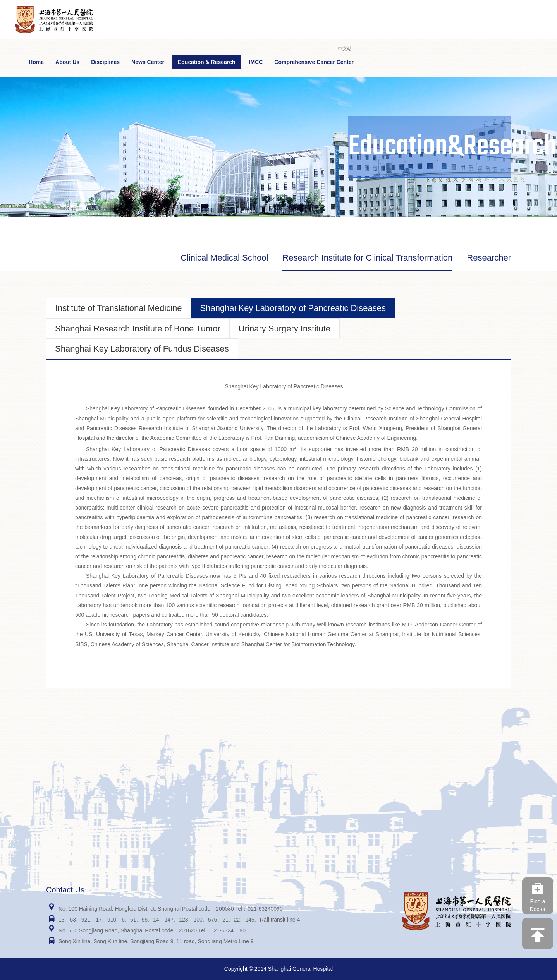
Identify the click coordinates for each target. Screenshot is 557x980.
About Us (67, 62)
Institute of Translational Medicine (119, 308)
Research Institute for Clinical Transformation (367, 258)
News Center (148, 62)
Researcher (489, 258)
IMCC (256, 62)
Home (36, 62)
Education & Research (207, 62)
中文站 (345, 49)
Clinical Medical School (224, 258)
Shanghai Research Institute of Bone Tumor (138, 329)
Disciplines (105, 62)
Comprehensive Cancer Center (314, 62)
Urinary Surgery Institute (285, 329)
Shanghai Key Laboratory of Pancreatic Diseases (293, 308)
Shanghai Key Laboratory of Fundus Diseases (142, 349)
